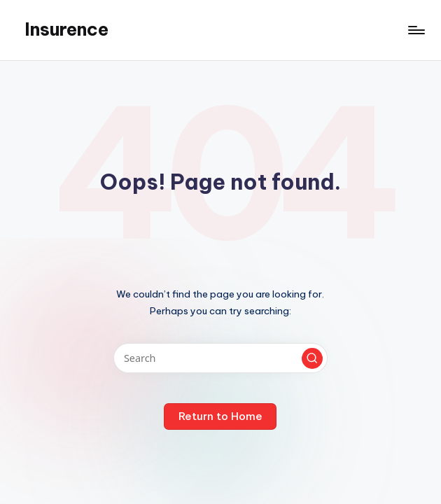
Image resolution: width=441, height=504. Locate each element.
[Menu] (415, 30)
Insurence (66, 29)
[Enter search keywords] (220, 358)
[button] (312, 358)
